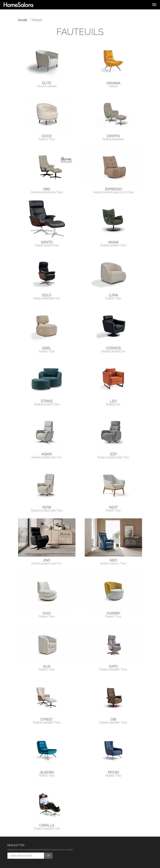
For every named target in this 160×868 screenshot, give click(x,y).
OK (48, 856)
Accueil (23, 20)
